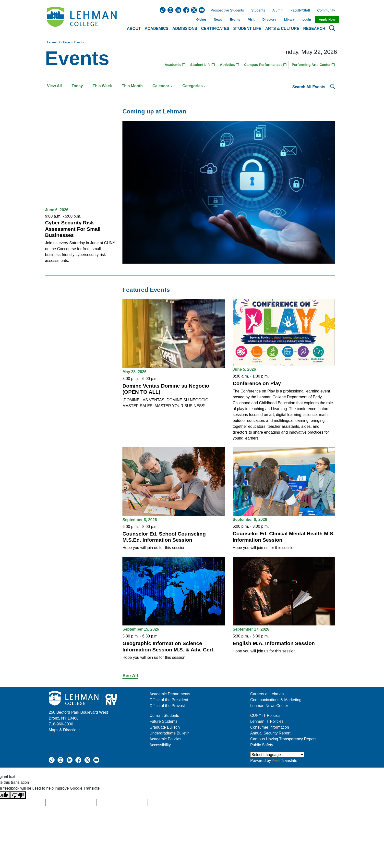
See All (130, 676)
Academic (175, 65)
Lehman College (58, 42)
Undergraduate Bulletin (169, 733)
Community (328, 11)
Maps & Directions (65, 730)
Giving (201, 19)
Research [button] (314, 29)
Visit (251, 19)
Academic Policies (165, 739)
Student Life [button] (247, 29)
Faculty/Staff (300, 11)
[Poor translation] (18, 795)
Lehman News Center (269, 706)
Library (289, 19)
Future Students (163, 721)
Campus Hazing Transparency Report (283, 739)
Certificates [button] (215, 29)
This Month (132, 86)
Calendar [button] (163, 86)
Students (258, 11)
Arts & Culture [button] (282, 29)
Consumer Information (270, 727)
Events (235, 19)
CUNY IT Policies (265, 715)
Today (77, 86)
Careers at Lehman (267, 694)
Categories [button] (194, 86)
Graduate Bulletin (165, 727)
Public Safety (262, 745)
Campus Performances (265, 65)
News (218, 19)
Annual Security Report (270, 733)
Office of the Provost (167, 706)
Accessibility (160, 745)
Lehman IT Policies (267, 721)
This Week (102, 86)
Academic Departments (170, 694)
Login (307, 19)
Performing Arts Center (313, 65)
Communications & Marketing (276, 700)
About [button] (134, 29)
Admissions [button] (185, 29)
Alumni (278, 11)
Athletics (229, 65)
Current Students (164, 715)
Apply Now (327, 19)
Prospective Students (226, 11)
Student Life (203, 65)
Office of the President (169, 700)
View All (54, 86)
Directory (269, 19)
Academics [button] (157, 29)
